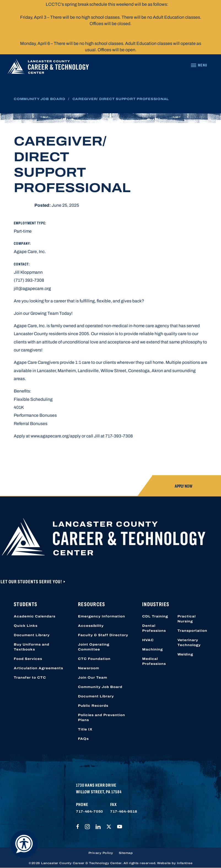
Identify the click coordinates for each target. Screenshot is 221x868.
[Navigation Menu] (199, 65)
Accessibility (91, 626)
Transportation (192, 631)
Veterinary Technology (189, 643)
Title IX (85, 729)
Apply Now (184, 486)
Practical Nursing (187, 619)
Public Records (93, 706)
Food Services (28, 659)
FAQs (83, 739)
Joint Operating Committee (94, 647)
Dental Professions (154, 628)
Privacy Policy (101, 853)
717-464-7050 (90, 811)
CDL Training (155, 616)
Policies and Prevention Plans (102, 717)
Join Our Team (93, 678)
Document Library (32, 635)
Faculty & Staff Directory (103, 635)
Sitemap (126, 853)
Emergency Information (102, 616)
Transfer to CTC (30, 678)
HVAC (148, 640)
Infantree (185, 863)
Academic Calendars (35, 616)
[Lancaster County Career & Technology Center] (48, 68)
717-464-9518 (124, 811)
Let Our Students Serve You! (32, 582)
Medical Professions (154, 661)
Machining (153, 649)
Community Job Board (39, 99)
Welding (185, 654)
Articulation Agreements (38, 668)
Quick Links (26, 626)
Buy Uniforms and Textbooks (32, 647)
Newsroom (89, 668)
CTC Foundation (94, 659)
